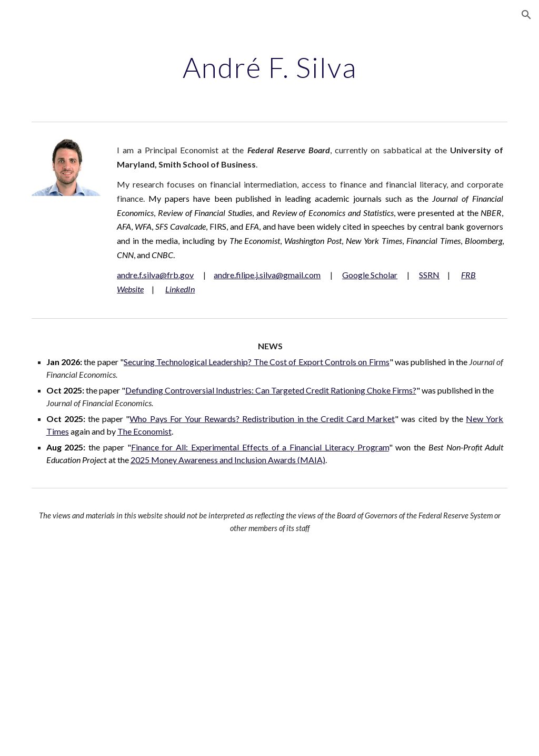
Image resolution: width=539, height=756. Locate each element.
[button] (526, 15)
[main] (270, 66)
